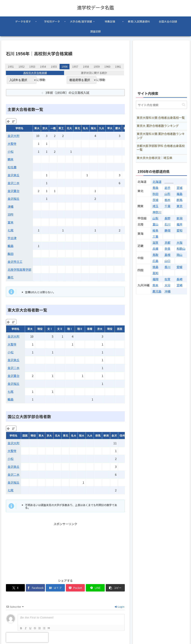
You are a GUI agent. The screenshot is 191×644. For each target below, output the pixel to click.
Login (120, 607)
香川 (167, 267)
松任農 (12, 167)
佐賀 (167, 279)
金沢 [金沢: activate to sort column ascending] (114, 435)
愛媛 (179, 267)
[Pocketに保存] (75, 588)
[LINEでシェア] (95, 588)
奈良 (167, 249)
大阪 (179, 242)
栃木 (167, 200)
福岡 (155, 279)
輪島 (11, 246)
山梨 (155, 218)
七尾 (11, 230)
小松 (11, 151)
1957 (75, 67)
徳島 (155, 267)
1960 (107, 67)
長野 (167, 218)
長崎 (179, 279)
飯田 (11, 254)
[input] (161, 105)
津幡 (11, 206)
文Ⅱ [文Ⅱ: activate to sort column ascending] (60, 329)
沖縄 (167, 291)
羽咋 (11, 214)
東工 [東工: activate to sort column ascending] (61, 128)
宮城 (179, 188)
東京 (179, 206)
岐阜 (155, 230)
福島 (179, 194)
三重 (155, 236)
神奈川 (157, 212)
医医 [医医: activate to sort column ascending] (120, 329)
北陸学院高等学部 (19, 269)
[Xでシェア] (15, 588)
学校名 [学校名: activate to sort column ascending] (19, 128)
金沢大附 (14, 136)
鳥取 (155, 255)
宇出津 (12, 238)
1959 (97, 67)
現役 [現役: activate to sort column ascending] (40, 329)
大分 (167, 285)
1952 (22, 67)
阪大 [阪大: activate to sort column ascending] (94, 128)
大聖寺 (12, 144)
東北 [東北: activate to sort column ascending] (77, 128)
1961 (118, 67)
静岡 (167, 230)
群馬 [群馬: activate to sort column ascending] (98, 435)
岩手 (167, 188)
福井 (179, 224)
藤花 (11, 277)
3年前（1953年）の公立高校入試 (67, 93)
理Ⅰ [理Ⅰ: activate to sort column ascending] (70, 329)
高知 (155, 273)
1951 (11, 67)
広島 (155, 261)
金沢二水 (14, 183)
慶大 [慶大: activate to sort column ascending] (118, 128)
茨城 (155, 200)
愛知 (179, 230)
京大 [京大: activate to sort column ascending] (45, 128)
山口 (167, 261)
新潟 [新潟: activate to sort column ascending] (106, 435)
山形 (167, 194)
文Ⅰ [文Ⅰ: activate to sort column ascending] (50, 329)
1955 (54, 67)
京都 (167, 242)
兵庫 (155, 249)
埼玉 (155, 206)
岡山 (179, 255)
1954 (43, 67)
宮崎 (179, 285)
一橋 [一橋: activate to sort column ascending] (53, 128)
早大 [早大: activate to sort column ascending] (110, 128)
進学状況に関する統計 (94, 73)
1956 (65, 67)
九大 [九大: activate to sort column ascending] (102, 128)
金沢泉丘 (14, 175)
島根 (167, 255)
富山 (155, 224)
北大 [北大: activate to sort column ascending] (69, 128)
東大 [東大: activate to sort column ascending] (37, 128)
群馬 (179, 200)
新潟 (179, 218)
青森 (155, 188)
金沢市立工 (15, 262)
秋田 (155, 194)
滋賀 (155, 242)
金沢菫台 (14, 191)
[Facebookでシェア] (35, 588)
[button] (115, 588)
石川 (167, 224)
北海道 (157, 182)
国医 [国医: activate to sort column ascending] (25, 435)
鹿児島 (157, 291)
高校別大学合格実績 (35, 73)
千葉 (167, 206)
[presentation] (27, 637)
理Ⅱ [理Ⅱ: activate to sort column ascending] (80, 329)
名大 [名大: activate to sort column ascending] (85, 128)
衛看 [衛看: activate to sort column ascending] (90, 329)
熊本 (155, 285)
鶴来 (11, 159)
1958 (86, 67)
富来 (11, 222)
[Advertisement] (65, 550)
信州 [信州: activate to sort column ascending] (122, 435)
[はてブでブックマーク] (55, 588)
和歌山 (181, 249)
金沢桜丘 (14, 199)
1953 (32, 67)
